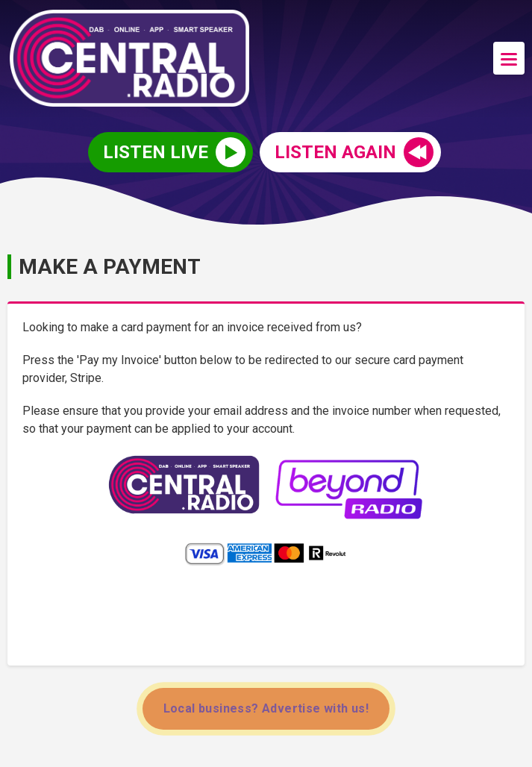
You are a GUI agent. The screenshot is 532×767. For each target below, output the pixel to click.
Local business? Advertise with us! (266, 708)
